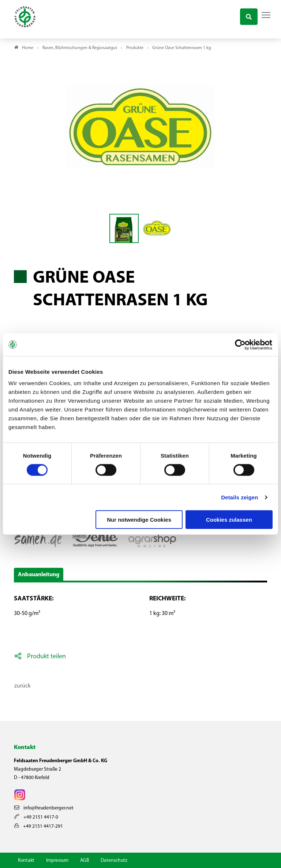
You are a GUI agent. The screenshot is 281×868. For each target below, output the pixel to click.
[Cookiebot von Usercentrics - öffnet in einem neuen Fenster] (241, 344)
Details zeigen (239, 497)
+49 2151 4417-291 (39, 826)
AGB (85, 860)
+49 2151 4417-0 (36, 817)
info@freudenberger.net (44, 808)
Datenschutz (114, 860)
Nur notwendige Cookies (139, 520)
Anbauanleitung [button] (39, 575)
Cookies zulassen (229, 520)
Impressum (57, 860)
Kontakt (26, 860)
